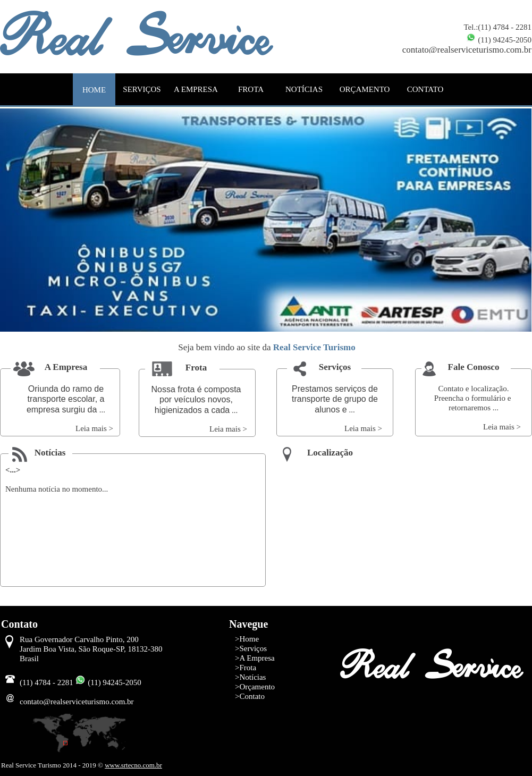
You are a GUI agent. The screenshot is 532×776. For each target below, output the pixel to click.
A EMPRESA (196, 89)
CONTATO (425, 89)
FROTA (251, 89)
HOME (94, 90)
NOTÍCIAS (304, 89)
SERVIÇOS (142, 89)
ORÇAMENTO (365, 89)
